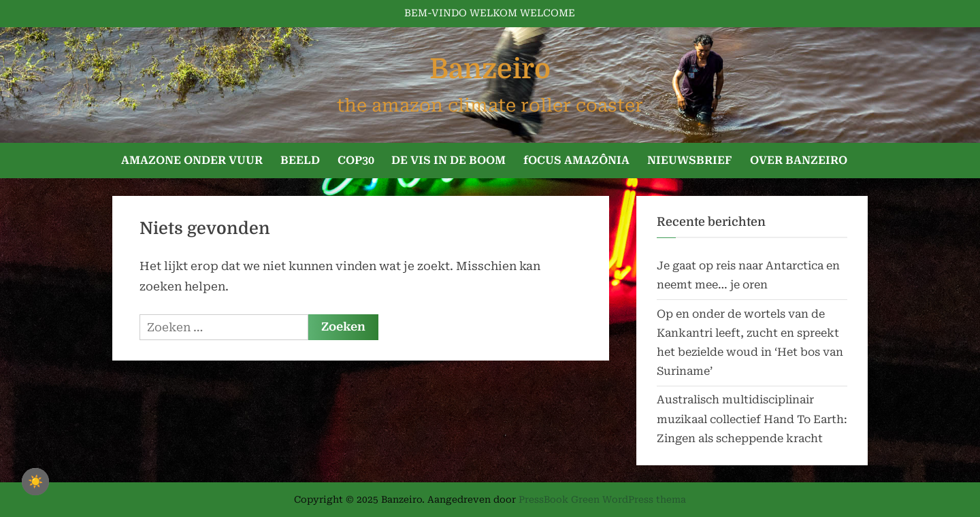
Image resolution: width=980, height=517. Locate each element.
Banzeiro (490, 69)
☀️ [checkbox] (35, 482)
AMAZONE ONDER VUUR (192, 160)
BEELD (300, 160)
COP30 (356, 160)
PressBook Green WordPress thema (602, 499)
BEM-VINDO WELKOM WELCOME (490, 13)
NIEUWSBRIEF (690, 160)
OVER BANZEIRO (799, 160)
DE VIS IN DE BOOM (448, 160)
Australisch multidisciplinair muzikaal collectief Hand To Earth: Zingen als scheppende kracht (752, 419)
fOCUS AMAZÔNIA (576, 160)
